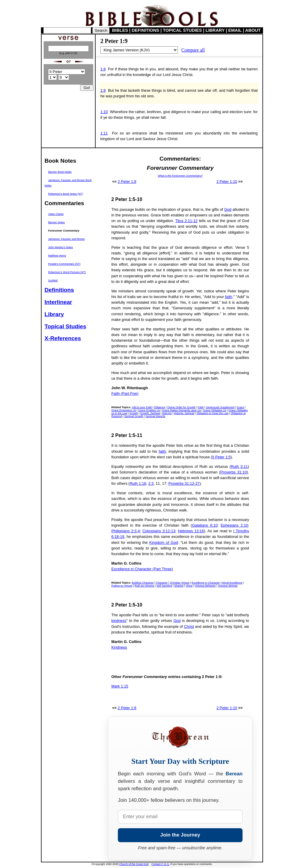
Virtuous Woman (228, 586)
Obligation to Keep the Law (213, 413)
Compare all (193, 50)
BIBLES (120, 30)
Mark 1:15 (120, 686)
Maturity (167, 413)
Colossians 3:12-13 (159, 531)
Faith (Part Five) (125, 393)
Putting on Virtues (122, 586)
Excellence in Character (206, 583)
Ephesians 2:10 (235, 525)
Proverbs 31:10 (233, 472)
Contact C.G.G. (161, 864)
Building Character (143, 583)
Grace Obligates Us (215, 410)
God (228, 209)
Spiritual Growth (134, 416)
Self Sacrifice (164, 586)
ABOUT (253, 30)
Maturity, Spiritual (184, 413)
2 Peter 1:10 (227, 182)
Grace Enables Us (149, 410)
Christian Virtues (180, 583)
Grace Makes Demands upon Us (182, 410)
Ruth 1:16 (138, 483)
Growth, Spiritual (150, 413)
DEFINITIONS (146, 30)
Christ (189, 627)
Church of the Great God (134, 864)
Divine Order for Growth (182, 407)
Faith (201, 407)
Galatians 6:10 (205, 525)
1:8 (103, 69)
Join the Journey (180, 835)
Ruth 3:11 (239, 467)
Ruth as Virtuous (144, 586)
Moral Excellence (232, 583)
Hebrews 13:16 (191, 531)
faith (229, 297)
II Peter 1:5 (221, 457)
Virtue (189, 586)
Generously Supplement (220, 407)
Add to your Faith (142, 407)
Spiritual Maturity (155, 416)
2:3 (151, 483)
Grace (240, 407)
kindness (119, 621)
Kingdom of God (164, 542)
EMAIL (235, 30)
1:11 (104, 133)
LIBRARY (215, 30)
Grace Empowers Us (124, 410)
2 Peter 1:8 (127, 182)
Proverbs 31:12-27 (184, 483)
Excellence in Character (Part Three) (142, 569)
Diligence (160, 407)
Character (162, 583)
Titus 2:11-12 (186, 221)
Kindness (119, 647)
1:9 (103, 90)
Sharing (179, 586)
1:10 (104, 112)
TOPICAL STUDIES (182, 30)
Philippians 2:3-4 (126, 531)
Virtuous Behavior (205, 586)
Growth (134, 413)
